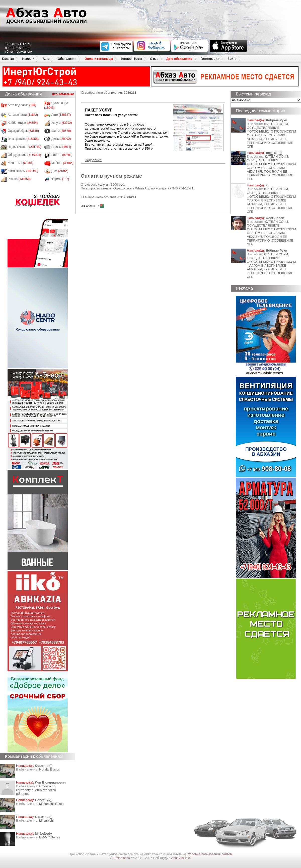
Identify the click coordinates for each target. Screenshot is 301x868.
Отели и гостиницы (99, 59)
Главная (8, 59)
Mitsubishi (46, 821)
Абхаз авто (122, 858)
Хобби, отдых (23, 123)
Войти (232, 59)
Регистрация (210, 59)
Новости (28, 59)
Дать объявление (179, 59)
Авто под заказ (22, 105)
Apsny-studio (180, 858)
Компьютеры (23, 171)
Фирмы (60, 179)
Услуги (62, 123)
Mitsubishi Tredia (51, 804)
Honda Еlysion (50, 769)
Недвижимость (25, 147)
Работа (62, 155)
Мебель (62, 163)
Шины (61, 131)
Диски (61, 139)
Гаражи (61, 147)
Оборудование (24, 155)
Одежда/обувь (23, 131)
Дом (60, 171)
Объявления (67, 59)
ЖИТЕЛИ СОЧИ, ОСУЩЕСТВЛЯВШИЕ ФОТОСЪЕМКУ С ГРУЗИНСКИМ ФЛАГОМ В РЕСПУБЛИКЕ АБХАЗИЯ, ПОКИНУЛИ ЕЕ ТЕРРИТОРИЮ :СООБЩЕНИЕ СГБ (271, 135)
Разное (19, 179)
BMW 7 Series (50, 837)
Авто (46, 59)
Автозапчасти (23, 115)
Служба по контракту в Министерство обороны (36, 790)
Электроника (23, 139)
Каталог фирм (131, 59)
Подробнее (93, 160)
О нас (154, 59)
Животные (21, 163)
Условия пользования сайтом (210, 854)
